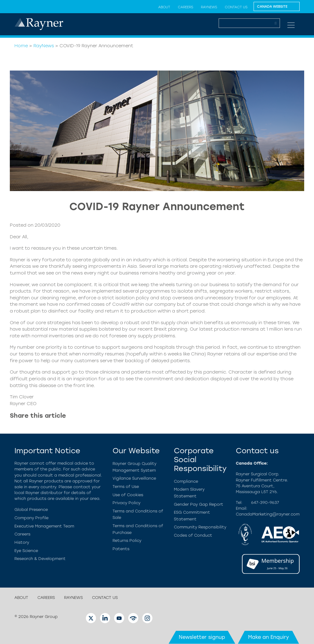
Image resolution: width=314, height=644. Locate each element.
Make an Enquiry (268, 637)
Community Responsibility (200, 527)
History (22, 542)
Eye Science (26, 551)
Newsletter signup (202, 637)
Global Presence (31, 510)
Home (21, 46)
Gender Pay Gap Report (199, 504)
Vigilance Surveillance (134, 478)
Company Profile (31, 518)
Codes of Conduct (193, 535)
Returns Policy (127, 540)
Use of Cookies (128, 495)
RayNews (209, 7)
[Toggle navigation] (291, 25)
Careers (186, 7)
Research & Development (40, 559)
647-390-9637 (265, 502)
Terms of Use (126, 487)
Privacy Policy (126, 503)
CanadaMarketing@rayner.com (268, 514)
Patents (121, 549)
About (164, 7)
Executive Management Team (44, 526)
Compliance (186, 481)
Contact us (236, 7)
